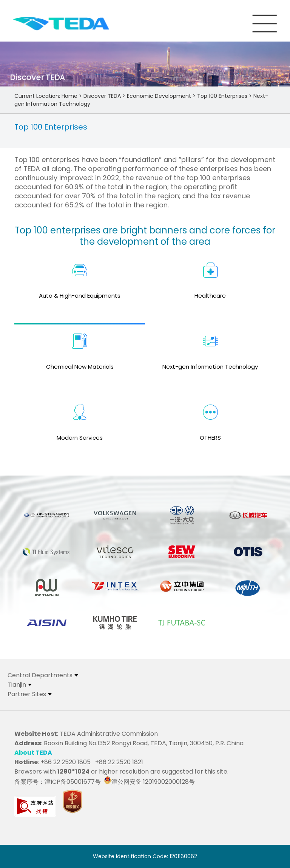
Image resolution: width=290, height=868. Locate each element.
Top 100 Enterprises (222, 96)
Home (69, 96)
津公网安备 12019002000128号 (149, 782)
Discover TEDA (102, 96)
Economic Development (159, 96)
